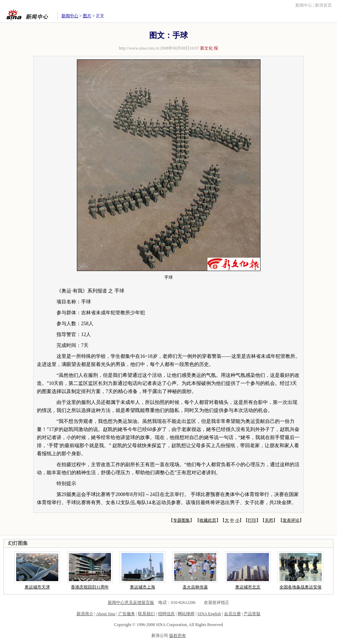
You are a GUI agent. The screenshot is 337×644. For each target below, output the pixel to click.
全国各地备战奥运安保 (300, 587)
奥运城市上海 (143, 587)
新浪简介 (85, 614)
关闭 (269, 520)
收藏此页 (208, 520)
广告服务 (127, 614)
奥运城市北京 (248, 587)
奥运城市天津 (37, 587)
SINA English (209, 614)
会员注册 (232, 614)
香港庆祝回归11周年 (90, 587)
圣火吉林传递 (195, 587)
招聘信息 (166, 614)
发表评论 (291, 520)
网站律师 (186, 614)
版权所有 (178, 636)
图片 (87, 16)
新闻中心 (304, 5)
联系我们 (146, 614)
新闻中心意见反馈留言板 (131, 603)
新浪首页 (323, 5)
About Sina (106, 614)
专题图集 (181, 520)
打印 (252, 520)
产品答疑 (252, 614)
